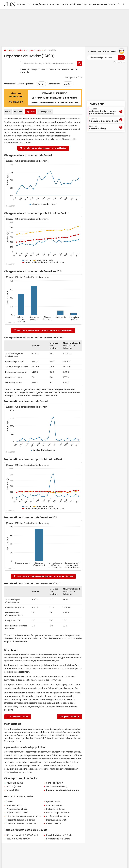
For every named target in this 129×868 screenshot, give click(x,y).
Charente (29, 50)
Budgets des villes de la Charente (62, 790)
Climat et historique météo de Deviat (24, 816)
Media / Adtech (40, 4)
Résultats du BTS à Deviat (58, 839)
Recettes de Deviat (18, 717)
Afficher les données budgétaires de (20, 84)
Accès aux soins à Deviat (58, 816)
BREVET (16, 102)
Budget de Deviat (70, 717)
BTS (22, 102)
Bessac (44, 69)
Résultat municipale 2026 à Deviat (22, 835)
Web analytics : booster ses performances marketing (103, 111)
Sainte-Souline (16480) (57, 786)
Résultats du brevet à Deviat (59, 835)
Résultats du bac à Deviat (18, 839)
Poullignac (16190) (15, 783)
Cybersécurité (68, 4)
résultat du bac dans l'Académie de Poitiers (56, 98)
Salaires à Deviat (14, 805)
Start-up (54, 4)
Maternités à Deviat (55, 809)
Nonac (52, 69)
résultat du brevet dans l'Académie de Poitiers (56, 102)
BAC (10, 102)
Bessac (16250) (14, 786)
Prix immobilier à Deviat (17, 809)
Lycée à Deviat (53, 802)
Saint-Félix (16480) (55, 783)
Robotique (82, 4)
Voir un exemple (119, 62)
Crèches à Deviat (54, 805)
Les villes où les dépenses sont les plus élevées (43, 148)
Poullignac (35, 69)
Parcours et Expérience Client (103, 120)
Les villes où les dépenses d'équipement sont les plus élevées (43, 576)
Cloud (93, 4)
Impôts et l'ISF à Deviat (17, 813)
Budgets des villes (16, 50)
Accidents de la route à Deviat (21, 820)
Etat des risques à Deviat (58, 813)
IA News (21, 4)
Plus (112, 4)
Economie (102, 4)
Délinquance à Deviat (56, 820)
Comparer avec (54, 84)
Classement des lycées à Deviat (21, 824)
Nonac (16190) (13, 790)
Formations (97, 104)
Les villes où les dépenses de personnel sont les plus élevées (43, 330)
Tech (29, 4)
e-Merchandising (97, 127)
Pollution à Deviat (54, 824)
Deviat (39, 50)
